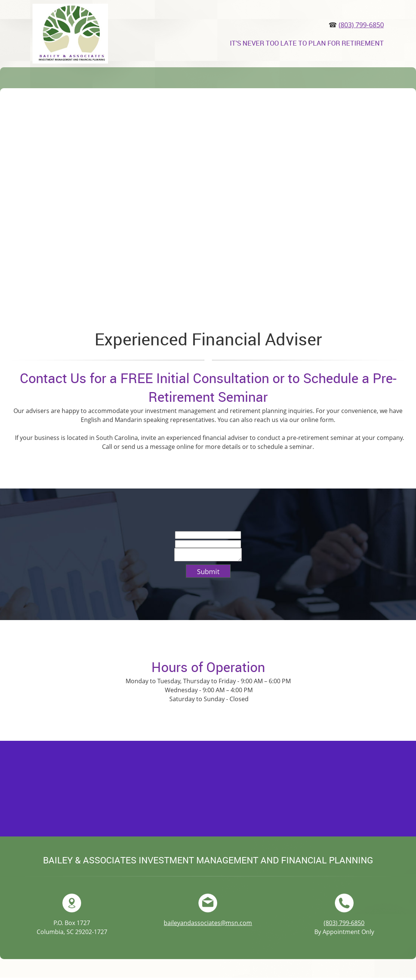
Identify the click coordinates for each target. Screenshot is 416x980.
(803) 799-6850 (361, 25)
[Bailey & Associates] (70, 34)
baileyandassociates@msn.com (208, 925)
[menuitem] (38, 80)
